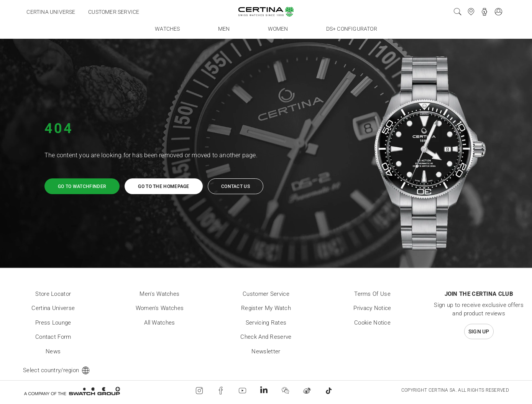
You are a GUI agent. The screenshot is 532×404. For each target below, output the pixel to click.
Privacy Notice (372, 308)
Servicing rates (266, 323)
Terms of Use (372, 294)
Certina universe (51, 12)
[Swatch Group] (72, 391)
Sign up (479, 331)
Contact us (236, 186)
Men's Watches (159, 294)
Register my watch (266, 308)
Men (224, 29)
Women (278, 29)
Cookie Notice (372, 323)
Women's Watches (160, 308)
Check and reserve (266, 337)
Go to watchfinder (82, 186)
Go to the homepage (163, 186)
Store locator (53, 294)
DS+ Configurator (352, 29)
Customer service (114, 12)
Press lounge (53, 323)
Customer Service (266, 294)
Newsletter (266, 351)
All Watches (159, 323)
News (53, 351)
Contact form (53, 337)
